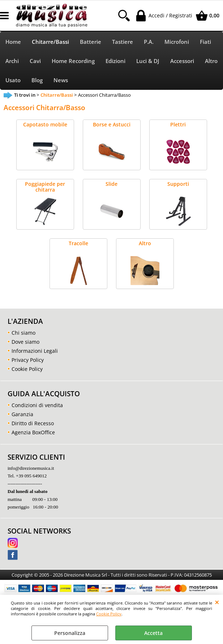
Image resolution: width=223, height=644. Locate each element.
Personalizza (70, 633)
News (61, 80)
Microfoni (177, 42)
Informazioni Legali (35, 351)
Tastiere (123, 42)
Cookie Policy (109, 614)
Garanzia (22, 414)
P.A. (149, 42)
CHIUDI (217, 602)
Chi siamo (23, 333)
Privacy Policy (28, 360)
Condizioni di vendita (37, 405)
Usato (13, 80)
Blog (37, 80)
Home (13, 42)
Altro (211, 61)
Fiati (205, 42)
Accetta (153, 633)
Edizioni (115, 61)
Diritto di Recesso (33, 423)
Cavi (35, 61)
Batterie (91, 42)
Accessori (182, 61)
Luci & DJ (148, 61)
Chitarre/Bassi (50, 42)
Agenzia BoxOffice (33, 432)
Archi (12, 61)
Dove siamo (25, 342)
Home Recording (73, 61)
